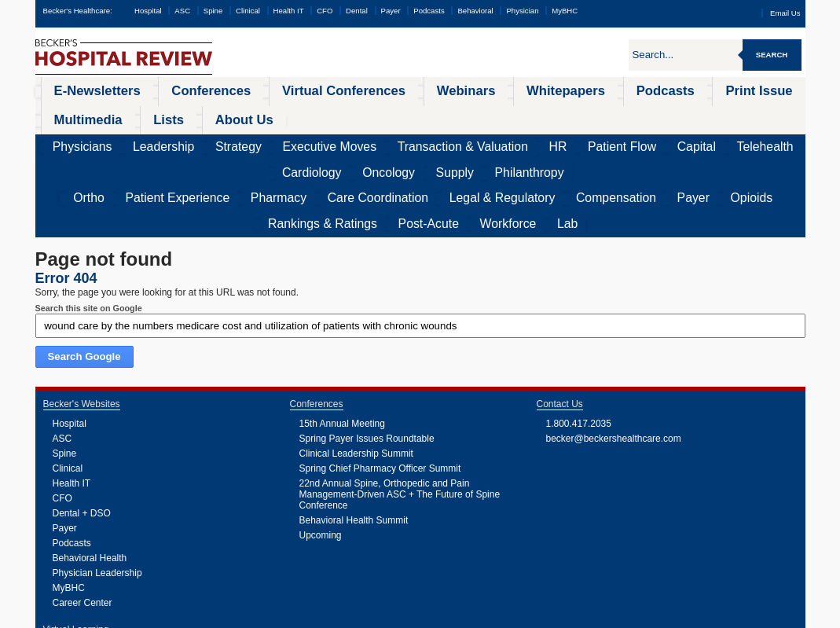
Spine (213, 11)
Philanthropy (766, 114)
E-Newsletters (80, 90)
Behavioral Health (90, 470)
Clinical (248, 11)
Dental (357, 11)
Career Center (83, 515)
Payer (391, 11)
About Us (757, 90)
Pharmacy (201, 138)
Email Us (785, 13)
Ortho (66, 138)
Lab (779, 138)
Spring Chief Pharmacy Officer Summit (380, 380)
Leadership (130, 114)
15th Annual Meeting (342, 336)
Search (772, 55)
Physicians (72, 114)
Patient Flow (455, 114)
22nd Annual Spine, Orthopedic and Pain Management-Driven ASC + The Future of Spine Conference (400, 406)
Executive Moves (248, 114)
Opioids (537, 138)
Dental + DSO (82, 425)
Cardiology (612, 114)
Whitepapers (425, 90)
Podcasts (429, 11)
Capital (508, 114)
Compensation (441, 138)
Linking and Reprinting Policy (348, 616)
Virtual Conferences (261, 90)
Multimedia (641, 90)
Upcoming (321, 447)
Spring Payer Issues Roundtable (367, 351)
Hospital (148, 11)
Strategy (182, 114)
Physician (522, 11)
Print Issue (568, 90)
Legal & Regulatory (360, 138)
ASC (182, 11)
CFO (325, 11)
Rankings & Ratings (606, 138)
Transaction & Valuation (343, 114)
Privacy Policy (240, 616)
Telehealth (556, 114)
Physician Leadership (97, 485)
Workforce (737, 138)
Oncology (666, 114)
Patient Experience (129, 138)
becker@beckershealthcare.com (614, 351)
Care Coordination (271, 138)
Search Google (84, 268)
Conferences (164, 90)
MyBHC (565, 11)
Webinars (351, 90)
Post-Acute (681, 138)
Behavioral (475, 11)
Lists (701, 90)
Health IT (289, 11)
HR (409, 114)
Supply (713, 114)
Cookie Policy (283, 616)
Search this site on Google (89, 220)
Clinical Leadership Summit (356, 365)
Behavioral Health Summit (354, 432)
